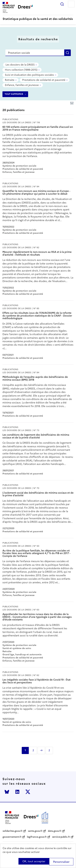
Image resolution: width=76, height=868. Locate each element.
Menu (71, 4)
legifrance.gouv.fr (37, 837)
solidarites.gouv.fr (13, 831)
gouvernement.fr (12, 837)
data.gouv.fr (55, 831)
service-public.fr (61, 837)
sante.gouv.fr (35, 831)
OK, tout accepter (34, 861)
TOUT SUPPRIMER (14, 94)
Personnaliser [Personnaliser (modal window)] (61, 862)
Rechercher (62, 4)
